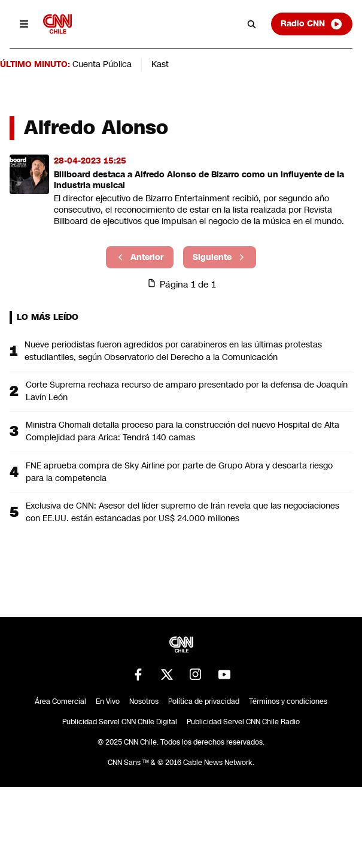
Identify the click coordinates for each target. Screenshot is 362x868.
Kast (160, 64)
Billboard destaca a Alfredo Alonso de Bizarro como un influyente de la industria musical (199, 180)
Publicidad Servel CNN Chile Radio (243, 722)
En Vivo (108, 701)
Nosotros (144, 701)
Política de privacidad (204, 701)
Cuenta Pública (102, 64)
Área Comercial (60, 701)
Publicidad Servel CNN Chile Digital (120, 722)
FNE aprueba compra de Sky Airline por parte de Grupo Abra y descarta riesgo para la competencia (179, 472)
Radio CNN (312, 24)
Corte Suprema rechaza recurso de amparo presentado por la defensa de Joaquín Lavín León (187, 391)
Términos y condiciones (288, 701)
